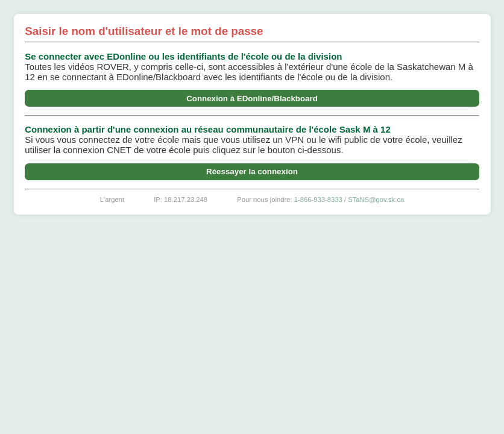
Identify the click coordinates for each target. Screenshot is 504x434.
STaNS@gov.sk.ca (376, 200)
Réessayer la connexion (252, 171)
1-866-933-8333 (318, 200)
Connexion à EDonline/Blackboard (252, 99)
